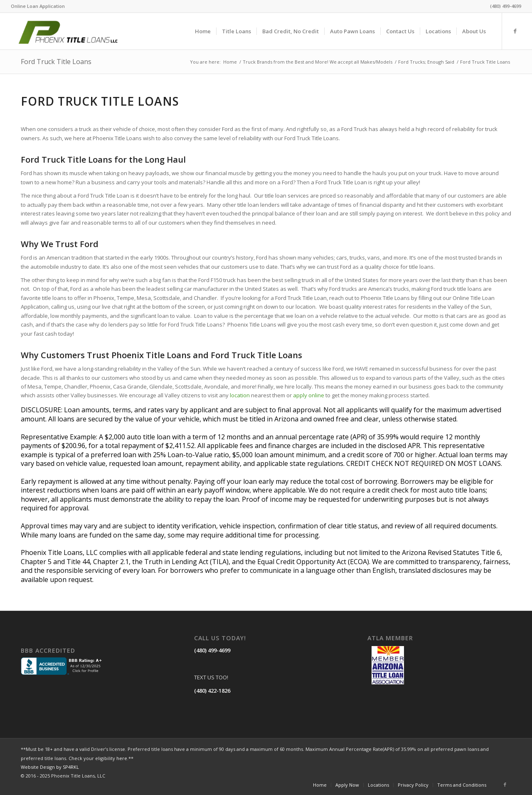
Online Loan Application (38, 6)
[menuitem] (38, 6)
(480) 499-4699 (212, 650)
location (240, 395)
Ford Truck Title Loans (56, 62)
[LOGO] (77, 31)
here (122, 758)
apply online (309, 395)
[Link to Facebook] (515, 31)
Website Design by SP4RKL (50, 767)
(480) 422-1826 (212, 691)
